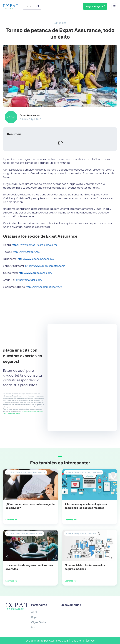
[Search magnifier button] (38, 6)
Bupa (34, 617)
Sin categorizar (39, 472)
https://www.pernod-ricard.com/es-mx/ (35, 245)
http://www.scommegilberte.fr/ (44, 287)
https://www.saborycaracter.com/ (45, 266)
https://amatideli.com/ (29, 280)
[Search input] (30, 6)
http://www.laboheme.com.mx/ (36, 259)
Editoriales (60, 23)
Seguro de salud (95, 472)
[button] (95, 6)
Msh (34, 627)
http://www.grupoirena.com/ (35, 273)
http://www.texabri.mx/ (27, 252)
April (34, 612)
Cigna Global (39, 622)
